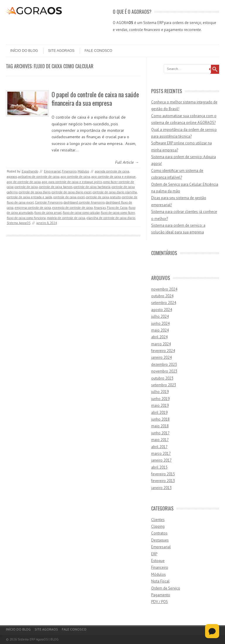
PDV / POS (160, 602)
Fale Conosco (98, 51)
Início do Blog (24, 51)
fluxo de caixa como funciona (26, 218)
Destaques (160, 540)
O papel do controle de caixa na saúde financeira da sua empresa (95, 99)
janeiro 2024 (161, 357)
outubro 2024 (162, 296)
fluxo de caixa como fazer (118, 213)
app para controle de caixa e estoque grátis (72, 182)
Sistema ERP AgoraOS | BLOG (38, 639)
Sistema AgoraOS (19, 223)
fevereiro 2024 (163, 351)
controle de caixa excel (69, 197)
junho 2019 (160, 399)
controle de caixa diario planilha (115, 192)
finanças (100, 208)
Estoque (158, 561)
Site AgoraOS (61, 51)
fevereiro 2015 (163, 474)
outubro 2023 (162, 378)
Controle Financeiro (49, 202)
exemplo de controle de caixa (73, 208)
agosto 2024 (162, 310)
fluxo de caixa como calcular (81, 213)
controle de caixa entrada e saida (29, 197)
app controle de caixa (75, 177)
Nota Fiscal (160, 581)
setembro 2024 (164, 303)
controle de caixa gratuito (103, 197)
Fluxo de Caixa (117, 208)
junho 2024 (160, 323)
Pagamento (161, 595)
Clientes (158, 520)
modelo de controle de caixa (66, 218)
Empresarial (52, 171)
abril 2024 (159, 337)
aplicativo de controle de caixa (39, 177)
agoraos (12, 177)
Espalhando (30, 171)
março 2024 (161, 344)
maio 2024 (160, 330)
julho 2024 (160, 316)
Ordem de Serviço (166, 588)
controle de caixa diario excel (71, 192)
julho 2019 (160, 392)
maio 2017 (160, 440)
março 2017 (161, 453)
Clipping (158, 526)
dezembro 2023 (164, 364)
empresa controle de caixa (33, 208)
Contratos (159, 533)
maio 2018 (160, 426)
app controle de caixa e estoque (114, 177)
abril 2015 (159, 467)
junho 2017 (160, 433)
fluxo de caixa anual (48, 213)
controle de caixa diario (35, 192)
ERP (154, 554)
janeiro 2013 (161, 488)
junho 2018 (160, 419)
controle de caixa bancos (56, 187)
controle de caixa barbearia (92, 187)
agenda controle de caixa (112, 171)
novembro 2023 (164, 371)
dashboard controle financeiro (84, 202)
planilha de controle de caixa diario (111, 218)
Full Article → (127, 162)
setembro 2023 (164, 385)
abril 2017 (159, 447)
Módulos (83, 171)
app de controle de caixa (24, 182)
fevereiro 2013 (163, 481)
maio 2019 (160, 405)
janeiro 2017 (161, 460)
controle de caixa (26, 187)
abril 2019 (159, 412)
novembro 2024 (164, 289)
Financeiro (69, 171)
